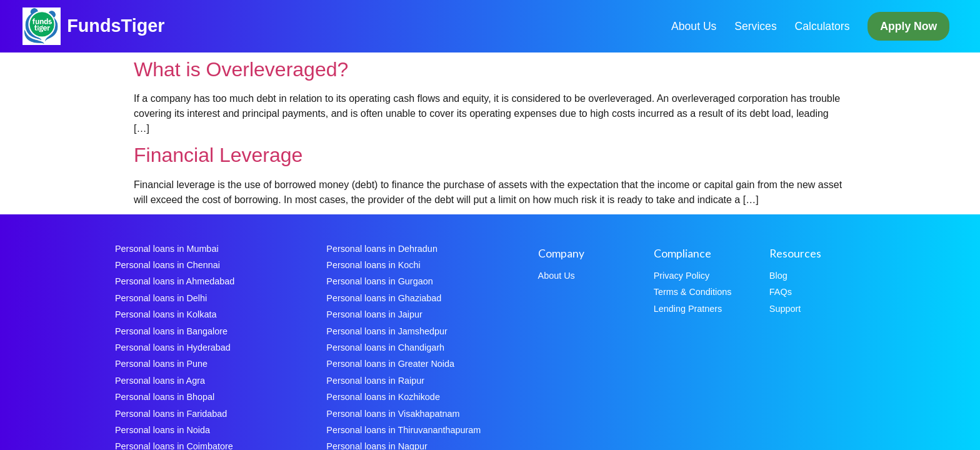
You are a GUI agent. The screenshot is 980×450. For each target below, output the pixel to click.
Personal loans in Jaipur (374, 314)
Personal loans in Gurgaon (379, 281)
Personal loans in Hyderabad (173, 347)
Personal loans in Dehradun (382, 249)
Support (785, 309)
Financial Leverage (218, 155)
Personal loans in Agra (160, 381)
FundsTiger (116, 26)
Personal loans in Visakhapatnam (393, 414)
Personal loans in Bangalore (171, 331)
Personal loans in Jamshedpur (387, 331)
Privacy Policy (682, 276)
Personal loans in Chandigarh (385, 347)
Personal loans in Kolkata (166, 314)
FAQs (781, 292)
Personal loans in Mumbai (167, 249)
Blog (778, 276)
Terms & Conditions (693, 292)
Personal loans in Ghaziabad (384, 298)
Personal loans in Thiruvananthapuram (403, 430)
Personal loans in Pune (161, 364)
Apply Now (908, 26)
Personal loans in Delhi (161, 298)
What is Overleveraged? (241, 69)
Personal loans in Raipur (375, 381)
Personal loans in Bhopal (165, 397)
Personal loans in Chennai (167, 265)
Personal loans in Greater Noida (390, 364)
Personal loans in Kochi (373, 265)
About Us (694, 26)
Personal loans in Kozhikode (383, 397)
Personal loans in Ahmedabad (175, 281)
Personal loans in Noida (162, 430)
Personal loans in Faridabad (171, 414)
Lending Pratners (688, 309)
